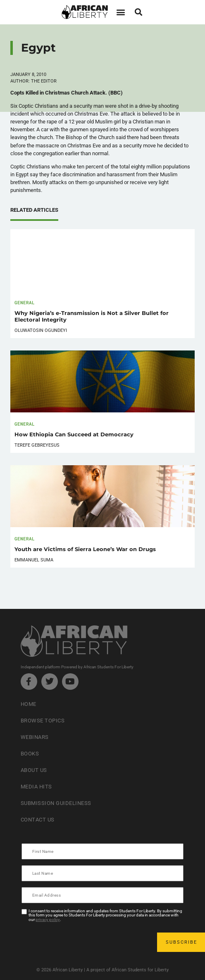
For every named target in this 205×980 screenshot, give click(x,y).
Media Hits (36, 787)
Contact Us (38, 820)
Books (30, 754)
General (25, 302)
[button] (120, 12)
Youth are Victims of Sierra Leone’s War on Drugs (85, 549)
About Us (34, 770)
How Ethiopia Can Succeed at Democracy (74, 434)
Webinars (35, 737)
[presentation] (85, 942)
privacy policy (48, 920)
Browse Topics (43, 721)
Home (29, 704)
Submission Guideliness (56, 803)
